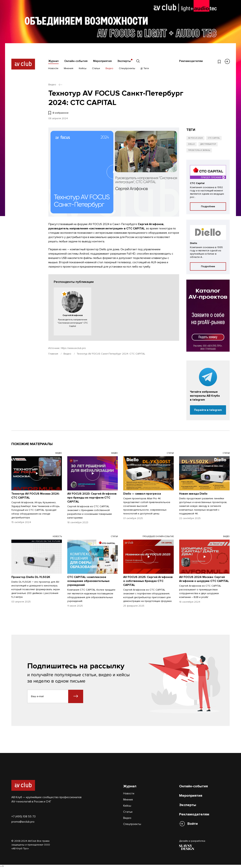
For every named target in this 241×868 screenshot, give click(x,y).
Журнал (53, 61)
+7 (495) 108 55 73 (23, 817)
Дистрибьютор (208, 144)
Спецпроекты (127, 68)
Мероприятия (102, 61)
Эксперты (124, 61)
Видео (109, 68)
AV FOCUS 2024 (195, 138)
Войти (193, 824)
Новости (53, 68)
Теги (145, 68)
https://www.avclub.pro (73, 348)
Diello (191, 144)
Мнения (69, 68)
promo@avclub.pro (23, 822)
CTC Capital (214, 138)
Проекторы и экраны (199, 150)
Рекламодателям (191, 61)
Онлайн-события (76, 61)
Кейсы (83, 68)
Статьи (96, 68)
